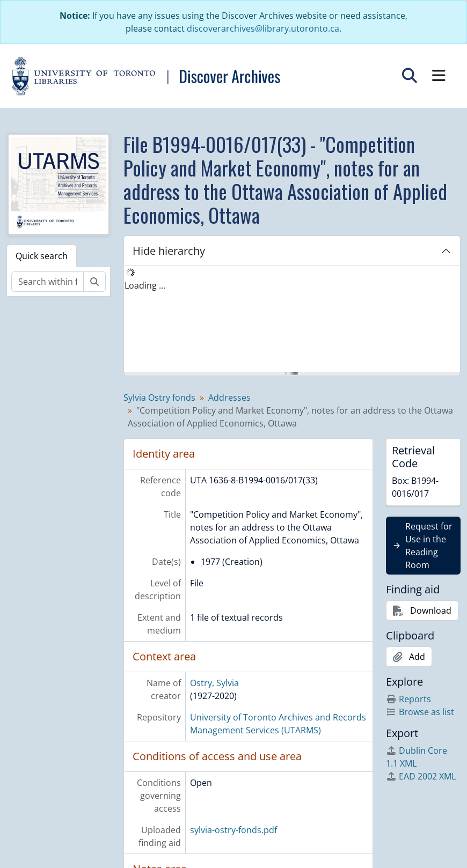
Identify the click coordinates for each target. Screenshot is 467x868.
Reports (408, 699)
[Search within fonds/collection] (48, 282)
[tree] (292, 320)
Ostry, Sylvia (214, 683)
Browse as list (420, 712)
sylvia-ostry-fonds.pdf (233, 830)
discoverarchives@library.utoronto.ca (263, 28)
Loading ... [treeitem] (145, 285)
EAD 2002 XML (421, 776)
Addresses (229, 398)
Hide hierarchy (169, 251)
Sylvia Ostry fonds (159, 398)
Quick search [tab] (42, 256)
